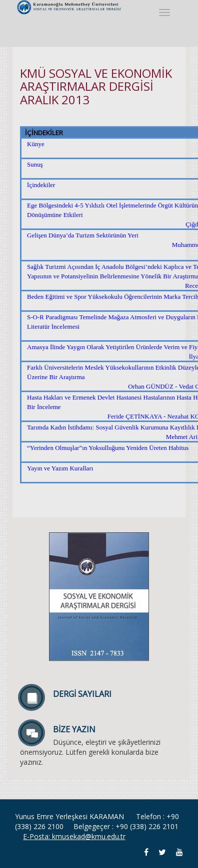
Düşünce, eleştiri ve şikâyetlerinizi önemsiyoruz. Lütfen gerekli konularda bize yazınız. (99, 744)
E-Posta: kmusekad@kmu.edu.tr (74, 836)
